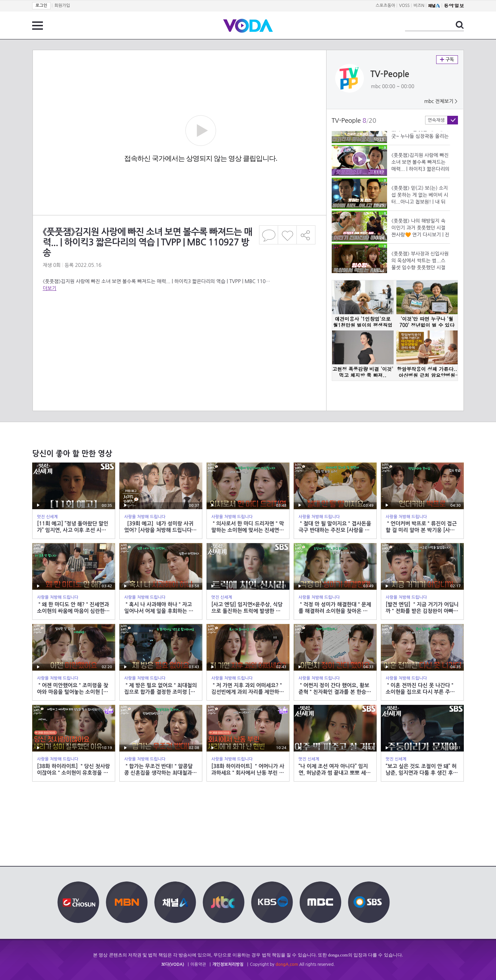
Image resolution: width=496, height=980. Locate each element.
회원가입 (62, 6)
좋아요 (287, 235)
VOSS (405, 6)
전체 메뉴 (38, 26)
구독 (447, 60)
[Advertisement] (179, 319)
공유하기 (306, 235)
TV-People (390, 74)
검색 (460, 25)
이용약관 (198, 964)
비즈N (419, 6)
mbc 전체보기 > (441, 101)
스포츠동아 (385, 6)
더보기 (50, 288)
